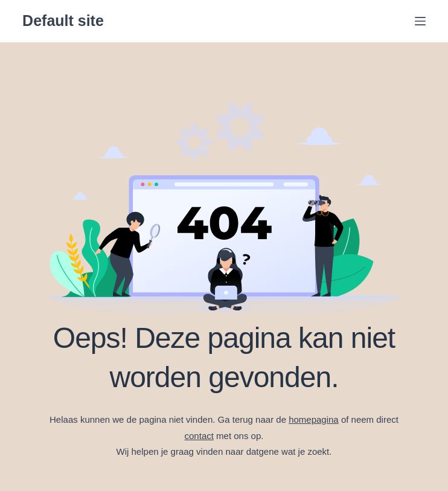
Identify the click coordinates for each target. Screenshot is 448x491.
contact (199, 436)
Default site (63, 21)
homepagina (314, 419)
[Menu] (420, 21)
